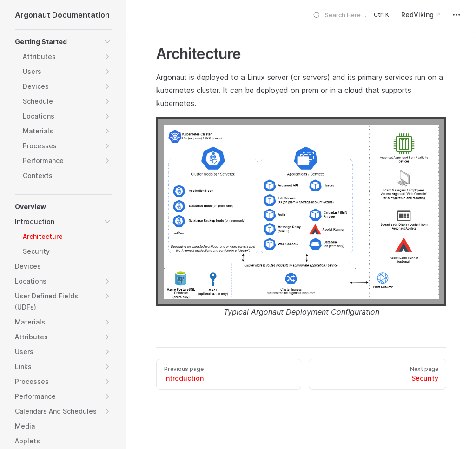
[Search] (354, 15)
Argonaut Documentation (62, 15)
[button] (107, 42)
